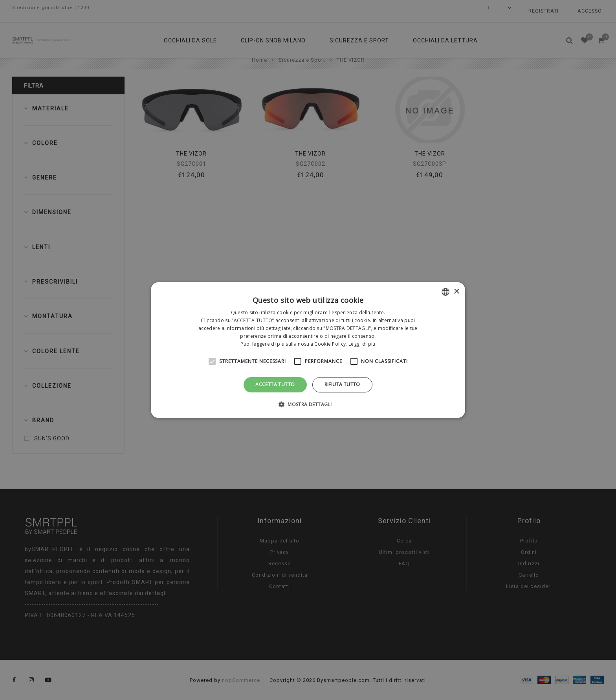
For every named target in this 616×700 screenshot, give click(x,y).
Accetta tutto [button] (275, 384)
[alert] (308, 350)
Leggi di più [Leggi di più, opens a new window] (362, 344)
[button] (308, 404)
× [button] (456, 292)
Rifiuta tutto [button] (342, 384)
